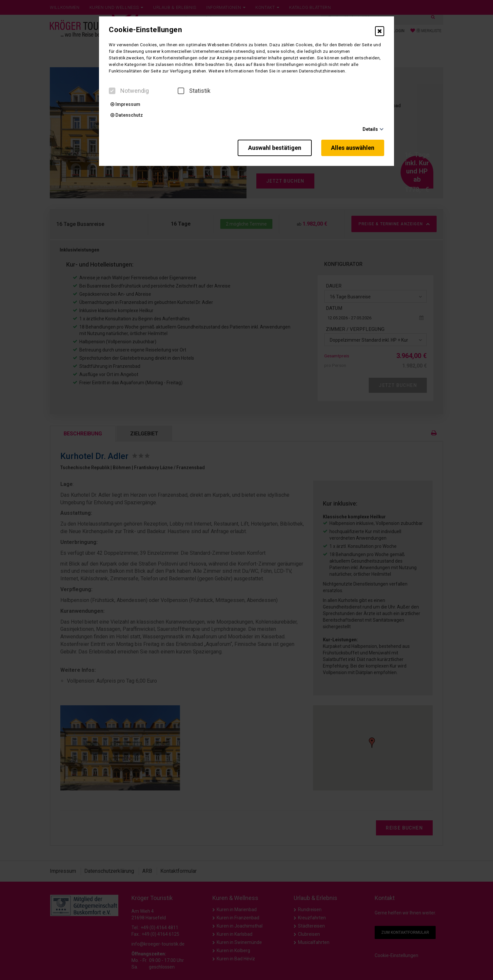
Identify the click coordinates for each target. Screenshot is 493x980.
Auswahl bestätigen (274, 148)
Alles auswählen (353, 148)
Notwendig (129, 91)
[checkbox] (112, 91)
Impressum (125, 104)
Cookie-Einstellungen (145, 30)
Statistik (194, 91)
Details (370, 129)
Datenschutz (127, 115)
